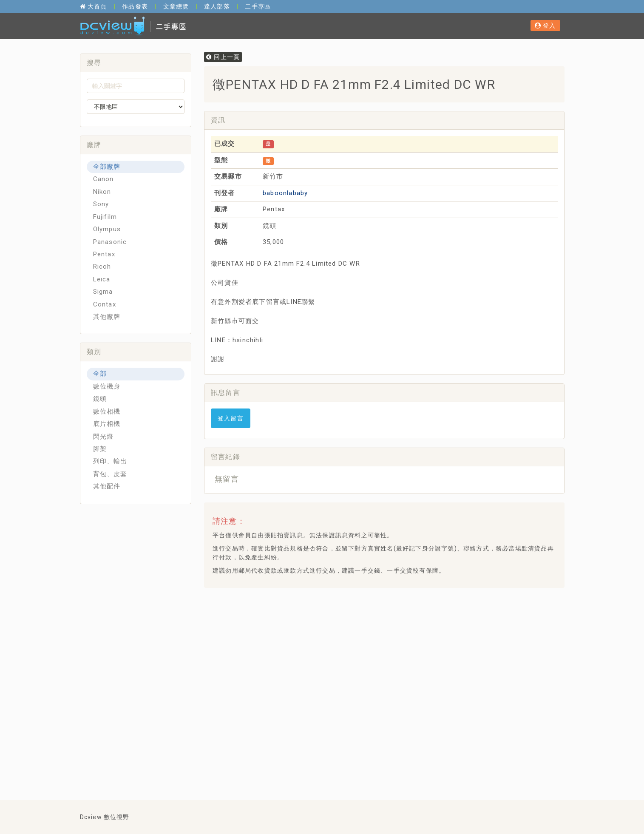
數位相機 (107, 411)
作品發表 (135, 6)
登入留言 (231, 418)
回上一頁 (223, 57)
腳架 (100, 449)
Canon (104, 179)
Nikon (102, 192)
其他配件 (107, 486)
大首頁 (94, 6)
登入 (545, 26)
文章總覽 (176, 6)
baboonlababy (285, 193)
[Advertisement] (365, 616)
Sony (101, 204)
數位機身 (107, 386)
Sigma (103, 292)
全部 (100, 374)
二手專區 (258, 6)
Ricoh (102, 267)
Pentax (104, 254)
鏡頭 (100, 399)
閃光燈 (104, 437)
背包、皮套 (110, 474)
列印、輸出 (110, 461)
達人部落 (217, 6)
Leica (102, 279)
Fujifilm (105, 217)
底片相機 (107, 424)
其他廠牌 (107, 317)
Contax (105, 304)
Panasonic (110, 242)
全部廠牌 (107, 167)
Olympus (107, 229)
